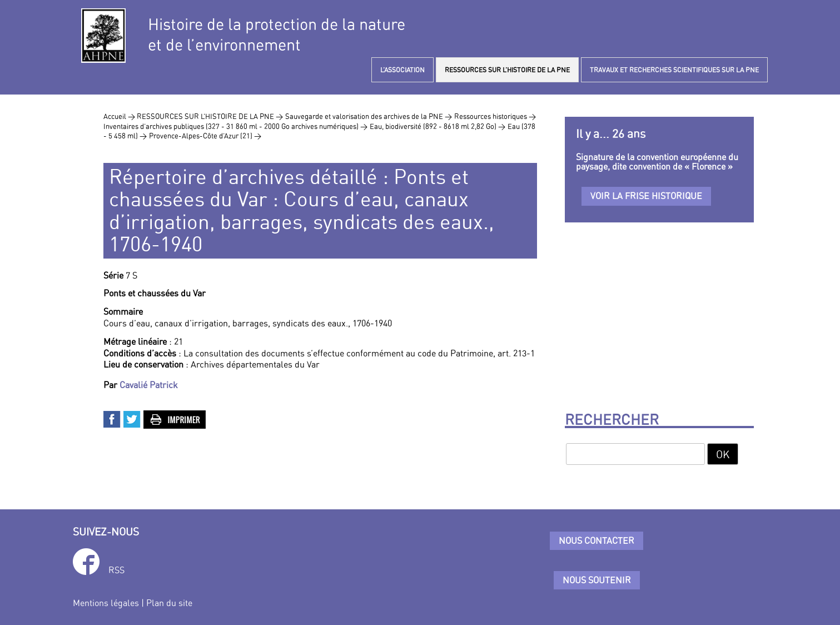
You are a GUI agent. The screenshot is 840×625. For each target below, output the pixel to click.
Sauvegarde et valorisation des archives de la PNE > (369, 116)
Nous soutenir (597, 580)
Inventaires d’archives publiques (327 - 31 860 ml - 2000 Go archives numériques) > (235, 126)
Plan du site (169, 603)
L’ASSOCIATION (402, 70)
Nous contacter (597, 540)
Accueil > (120, 116)
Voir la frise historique (646, 196)
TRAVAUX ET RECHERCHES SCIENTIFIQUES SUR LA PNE (674, 70)
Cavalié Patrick (149, 385)
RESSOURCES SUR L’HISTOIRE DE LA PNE (507, 70)
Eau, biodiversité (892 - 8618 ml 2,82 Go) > (438, 126)
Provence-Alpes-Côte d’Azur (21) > (205, 136)
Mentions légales (106, 603)
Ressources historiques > (495, 116)
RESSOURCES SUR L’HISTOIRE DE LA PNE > (210, 116)
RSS (116, 570)
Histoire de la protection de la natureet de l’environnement (277, 34)
